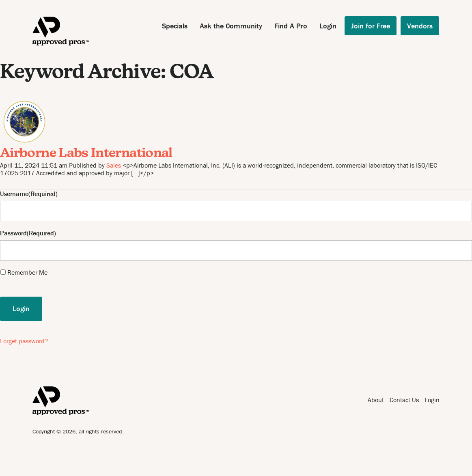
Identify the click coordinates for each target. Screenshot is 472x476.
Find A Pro (291, 26)
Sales (114, 165)
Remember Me (27, 272)
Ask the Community (231, 26)
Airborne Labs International (86, 154)
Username (14, 194)
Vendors (420, 26)
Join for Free (371, 26)
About (376, 400)
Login (328, 26)
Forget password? (24, 341)
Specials (175, 26)
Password (13, 233)
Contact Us (404, 400)
